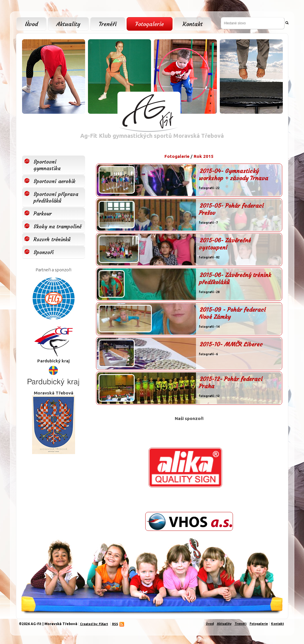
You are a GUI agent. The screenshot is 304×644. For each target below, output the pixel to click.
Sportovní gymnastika (47, 165)
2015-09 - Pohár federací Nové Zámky (232, 313)
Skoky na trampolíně (57, 226)
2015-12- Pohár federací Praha (231, 382)
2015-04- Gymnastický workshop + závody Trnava (234, 174)
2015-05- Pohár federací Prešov (231, 209)
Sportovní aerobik (54, 181)
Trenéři (108, 24)
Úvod (31, 24)
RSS (116, 624)
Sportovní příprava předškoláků (56, 197)
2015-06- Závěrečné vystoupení (225, 244)
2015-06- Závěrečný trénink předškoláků (235, 278)
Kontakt (193, 24)
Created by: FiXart (94, 624)
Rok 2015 (204, 156)
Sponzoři (44, 252)
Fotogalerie (150, 24)
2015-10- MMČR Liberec (231, 344)
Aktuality (68, 24)
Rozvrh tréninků (52, 239)
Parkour (43, 214)
